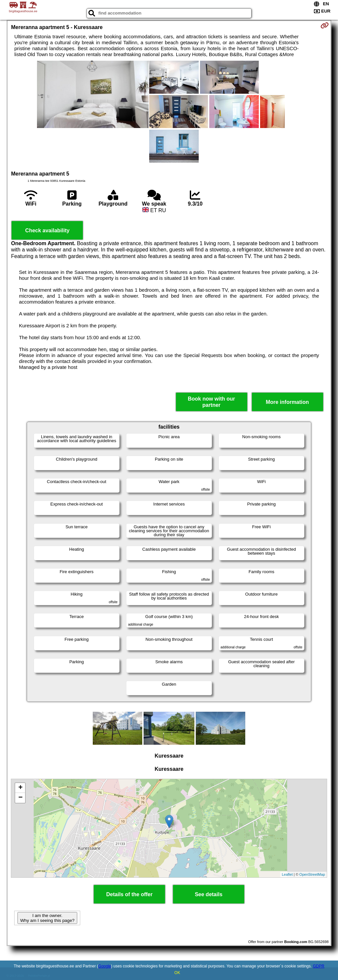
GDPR (319, 966)
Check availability (47, 230)
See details (209, 894)
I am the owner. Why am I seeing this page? (47, 918)
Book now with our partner (211, 402)
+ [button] (20, 788)
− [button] (20, 798)
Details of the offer (129, 894)
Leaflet (287, 874)
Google (105, 966)
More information (287, 402)
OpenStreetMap (312, 874)
